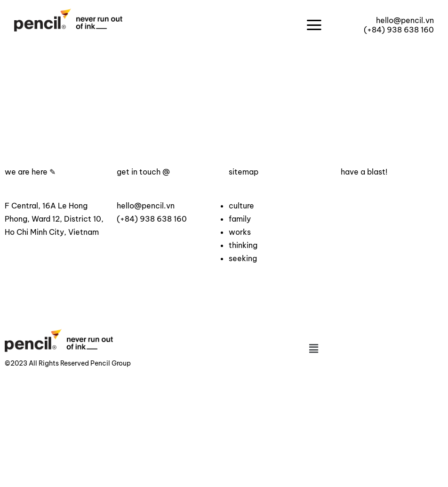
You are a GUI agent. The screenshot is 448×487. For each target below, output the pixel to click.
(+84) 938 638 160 (399, 30)
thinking (243, 245)
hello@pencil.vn (405, 20)
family (240, 219)
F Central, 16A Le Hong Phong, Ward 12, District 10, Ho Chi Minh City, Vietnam (54, 219)
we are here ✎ (30, 172)
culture (241, 206)
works (240, 232)
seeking (243, 258)
